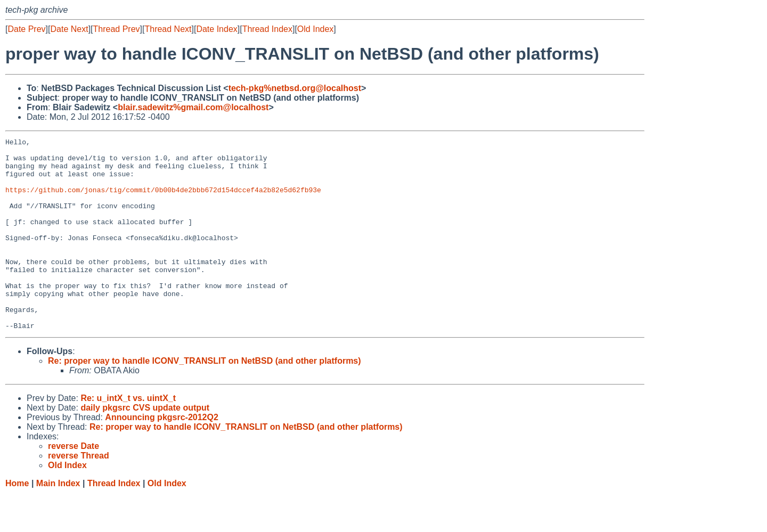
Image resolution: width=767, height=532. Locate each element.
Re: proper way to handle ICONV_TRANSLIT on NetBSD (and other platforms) (205, 399)
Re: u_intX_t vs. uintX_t (128, 436)
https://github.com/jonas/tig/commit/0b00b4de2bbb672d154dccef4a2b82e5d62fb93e (163, 201)
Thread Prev (117, 29)
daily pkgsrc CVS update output (145, 446)
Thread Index (267, 29)
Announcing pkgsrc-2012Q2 (162, 456)
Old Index (315, 29)
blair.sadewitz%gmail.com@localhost (193, 107)
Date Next (69, 29)
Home (17, 522)
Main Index (58, 522)
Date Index (217, 29)
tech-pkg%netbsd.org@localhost (295, 88)
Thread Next (168, 29)
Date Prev (26, 29)
